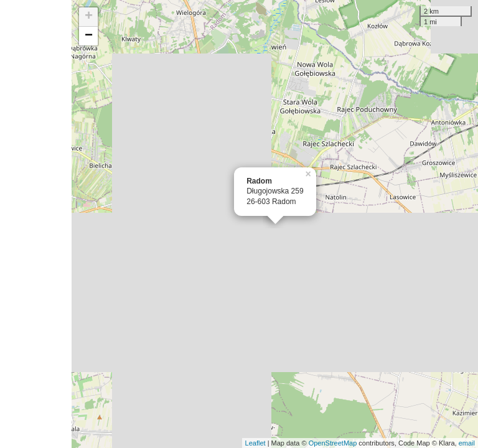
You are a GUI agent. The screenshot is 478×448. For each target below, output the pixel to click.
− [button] (89, 36)
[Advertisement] (36, 224)
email (467, 443)
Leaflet (255, 443)
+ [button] (89, 17)
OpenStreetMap (333, 443)
